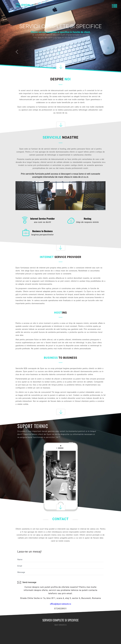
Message (60, 573)
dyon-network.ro (60, 625)
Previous (17, 52)
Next (104, 52)
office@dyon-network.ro (61, 604)
